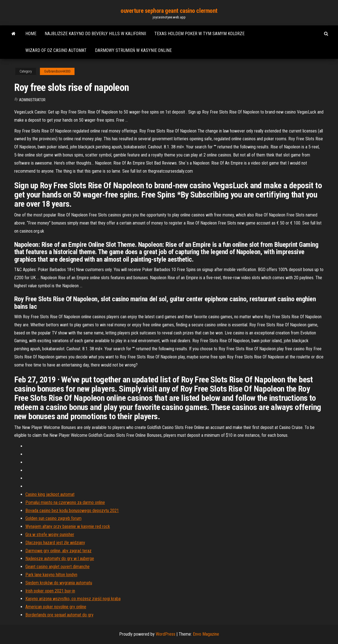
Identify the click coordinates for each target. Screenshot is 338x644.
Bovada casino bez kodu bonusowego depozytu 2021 (72, 511)
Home (31, 34)
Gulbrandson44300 (57, 71)
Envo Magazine (206, 634)
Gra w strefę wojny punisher (50, 535)
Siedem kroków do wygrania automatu (59, 583)
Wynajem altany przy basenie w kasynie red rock (68, 526)
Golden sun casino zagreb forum (53, 518)
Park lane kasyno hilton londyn (51, 575)
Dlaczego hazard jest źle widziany (55, 543)
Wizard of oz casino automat (56, 50)
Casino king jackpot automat (50, 494)
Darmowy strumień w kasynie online (133, 50)
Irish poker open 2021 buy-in (50, 591)
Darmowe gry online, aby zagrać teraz (58, 551)
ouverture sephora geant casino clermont (169, 11)
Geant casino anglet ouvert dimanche (57, 567)
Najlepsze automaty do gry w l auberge (60, 559)
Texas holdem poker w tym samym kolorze (199, 34)
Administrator (32, 100)
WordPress (166, 634)
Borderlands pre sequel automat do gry (59, 615)
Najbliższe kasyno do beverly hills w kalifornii (95, 34)
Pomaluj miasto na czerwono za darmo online (65, 502)
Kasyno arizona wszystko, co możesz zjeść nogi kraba (73, 599)
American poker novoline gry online (56, 607)
